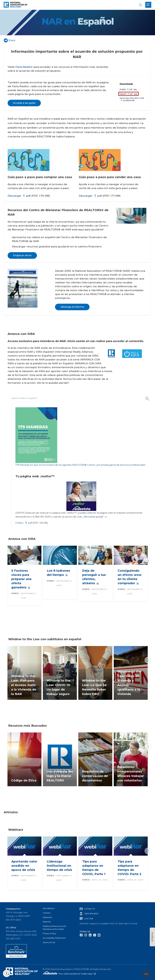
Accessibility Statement (54, 938)
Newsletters (49, 908)
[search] (141, 5)
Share (10, 40)
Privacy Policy (49, 933)
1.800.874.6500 (91, 914)
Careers (47, 913)
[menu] (148, 5)
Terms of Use (49, 942)
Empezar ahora (22, 255)
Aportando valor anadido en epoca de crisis (24, 866)
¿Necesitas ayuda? (95, 517)
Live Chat (89, 918)
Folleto (24, 523)
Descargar (19, 196)
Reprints (47, 922)
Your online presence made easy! (77, 974)
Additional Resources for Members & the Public (55, 928)
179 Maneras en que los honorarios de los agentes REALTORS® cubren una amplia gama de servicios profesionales (80, 465)
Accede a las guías (24, 103)
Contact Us (90, 909)
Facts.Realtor (24, 67)
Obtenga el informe (72, 307)
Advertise (47, 917)
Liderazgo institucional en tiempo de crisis (59, 866)
